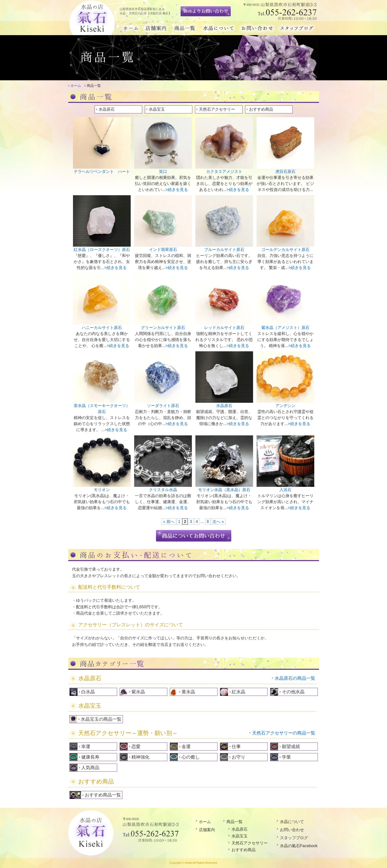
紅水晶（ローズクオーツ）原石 (102, 250)
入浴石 (285, 490)
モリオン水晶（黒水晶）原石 (224, 490)
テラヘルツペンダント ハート (102, 172)
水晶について (292, 822)
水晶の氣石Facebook (299, 846)
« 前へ (169, 522)
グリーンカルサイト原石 (163, 328)
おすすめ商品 (261, 109)
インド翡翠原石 (163, 250)
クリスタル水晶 (163, 490)
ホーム (76, 86)
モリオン (102, 490)
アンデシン (285, 406)
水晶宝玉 (157, 109)
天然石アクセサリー (217, 109)
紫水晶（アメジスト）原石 (285, 328)
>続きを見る (177, 190)
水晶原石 (107, 109)
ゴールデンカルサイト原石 (285, 250)
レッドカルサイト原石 (224, 328)
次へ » (218, 522)
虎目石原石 (285, 172)
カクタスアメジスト (224, 172)
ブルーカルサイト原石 (224, 250)
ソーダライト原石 (163, 406)
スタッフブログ (294, 838)
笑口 (163, 172)
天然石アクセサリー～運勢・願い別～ (128, 733)
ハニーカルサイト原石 (102, 328)
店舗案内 (207, 830)
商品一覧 (235, 822)
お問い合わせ (292, 830)
